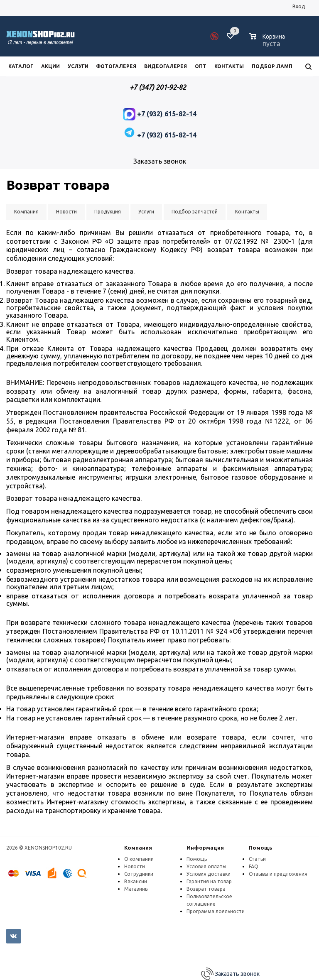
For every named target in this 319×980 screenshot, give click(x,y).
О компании (139, 859)
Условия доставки (209, 874)
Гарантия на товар (209, 881)
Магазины (136, 889)
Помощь (261, 848)
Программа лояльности (216, 911)
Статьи (257, 859)
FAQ (254, 866)
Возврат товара (206, 889)
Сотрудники (139, 874)
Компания (138, 848)
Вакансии (136, 881)
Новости (135, 866)
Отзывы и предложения (278, 874)
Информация (205, 848)
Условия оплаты (206, 866)
